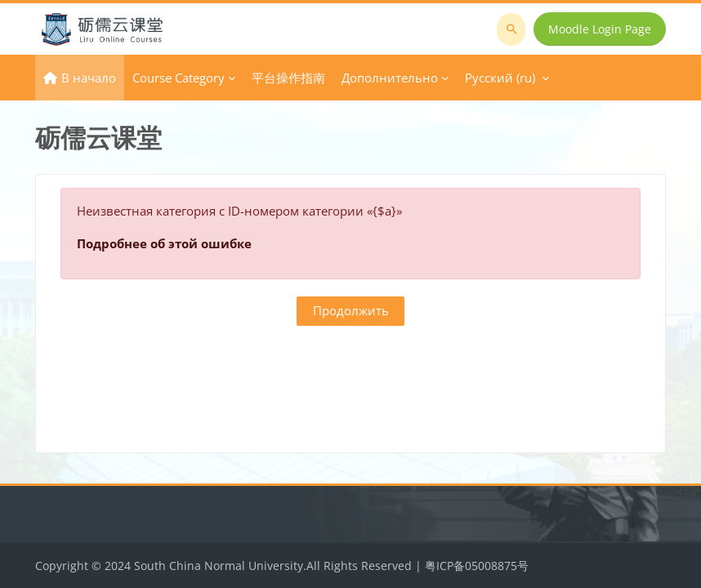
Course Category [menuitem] (179, 78)
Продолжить (351, 310)
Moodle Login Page (600, 29)
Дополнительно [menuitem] (390, 78)
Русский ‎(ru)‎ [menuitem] (500, 78)
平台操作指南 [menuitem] (288, 78)
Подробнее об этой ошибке (164, 243)
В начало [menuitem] (89, 78)
